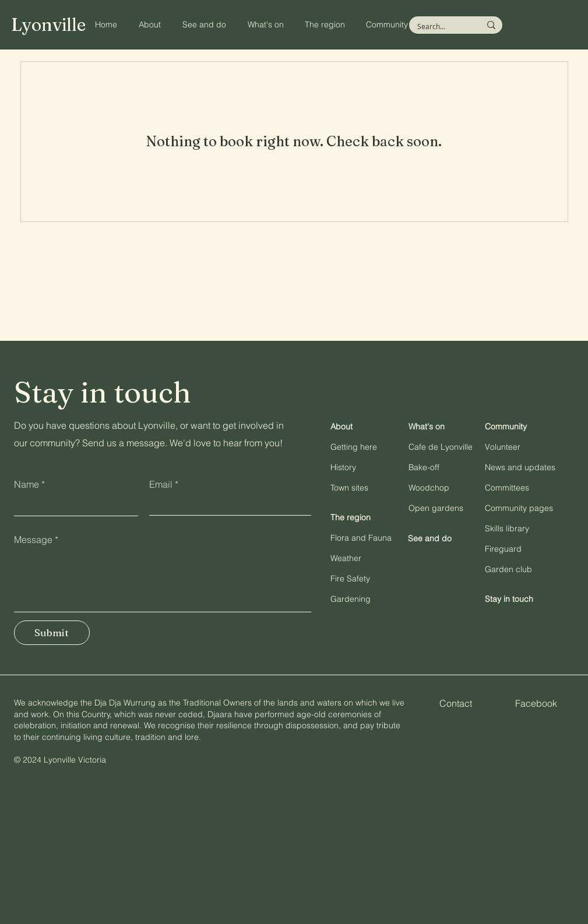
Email (161, 484)
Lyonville (48, 25)
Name (27, 484)
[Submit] (52, 633)
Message (33, 539)
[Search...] (440, 27)
